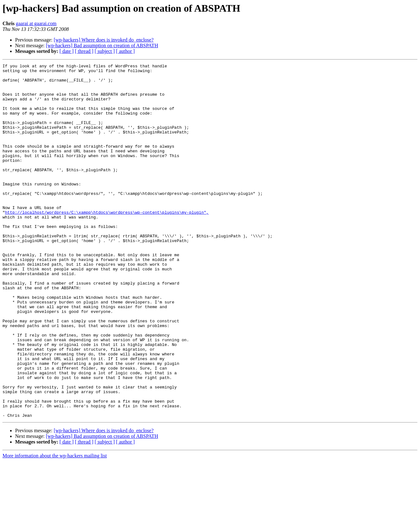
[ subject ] (105, 51)
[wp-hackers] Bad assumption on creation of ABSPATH (102, 45)
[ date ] (67, 51)
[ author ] (126, 51)
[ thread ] (84, 51)
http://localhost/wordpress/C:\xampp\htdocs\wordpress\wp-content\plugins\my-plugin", (107, 242)
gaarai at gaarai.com (36, 23)
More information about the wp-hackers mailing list (55, 526)
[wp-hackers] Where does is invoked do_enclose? (104, 40)
